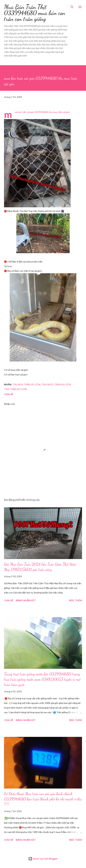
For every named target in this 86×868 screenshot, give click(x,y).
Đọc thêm (76, 600)
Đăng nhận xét (26, 600)
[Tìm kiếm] (72, 6)
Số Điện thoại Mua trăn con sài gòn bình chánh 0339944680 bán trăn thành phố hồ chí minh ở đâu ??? (43, 799)
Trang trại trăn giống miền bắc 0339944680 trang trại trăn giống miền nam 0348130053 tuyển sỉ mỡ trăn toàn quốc (42, 679)
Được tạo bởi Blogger (43, 859)
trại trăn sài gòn (15, 389)
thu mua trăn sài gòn (26, 384)
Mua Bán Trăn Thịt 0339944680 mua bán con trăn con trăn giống (35, 13)
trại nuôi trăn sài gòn (56, 384)
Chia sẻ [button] (8, 394)
